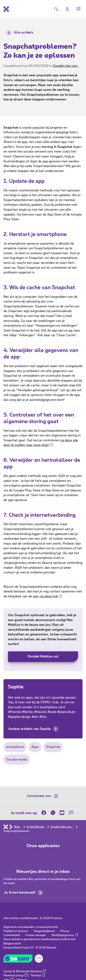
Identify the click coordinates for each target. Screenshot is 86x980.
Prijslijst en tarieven (16, 931)
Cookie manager (36, 935)
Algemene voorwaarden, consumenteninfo (31, 927)
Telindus (38, 976)
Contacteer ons (43, 796)
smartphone (15, 747)
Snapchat (53, 747)
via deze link (50, 596)
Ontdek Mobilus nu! (43, 656)
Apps (35, 747)
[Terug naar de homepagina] (6, 9)
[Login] (67, 9)
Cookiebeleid (12, 935)
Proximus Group (15, 976)
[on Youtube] (62, 813)
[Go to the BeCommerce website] (23, 960)
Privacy (65, 931)
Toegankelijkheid (44, 931)
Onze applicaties (43, 846)
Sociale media (17, 760)
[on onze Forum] (71, 813)
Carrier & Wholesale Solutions (25, 971)
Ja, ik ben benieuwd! (23, 893)
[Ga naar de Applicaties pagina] (30, 855)
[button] (78, 9)
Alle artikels (20, 33)
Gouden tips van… (66, 66)
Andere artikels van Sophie (33, 729)
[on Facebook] (45, 813)
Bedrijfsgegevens (65, 935)
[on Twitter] (53, 813)
